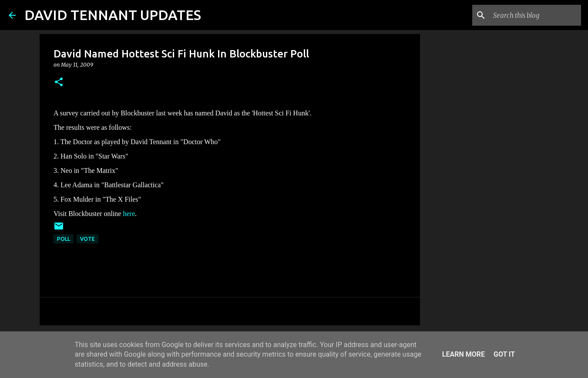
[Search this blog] (535, 15)
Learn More (464, 354)
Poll (64, 239)
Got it (504, 354)
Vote (87, 239)
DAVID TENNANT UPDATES (113, 15)
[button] (59, 83)
